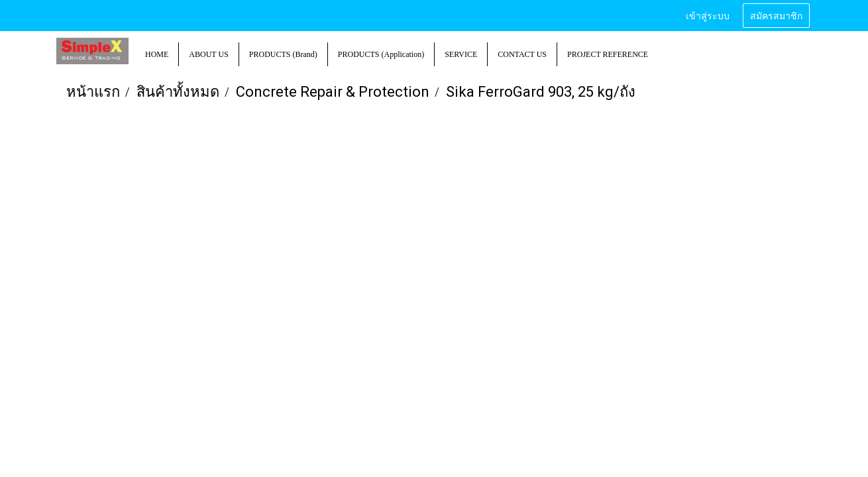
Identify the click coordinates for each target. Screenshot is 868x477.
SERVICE (461, 54)
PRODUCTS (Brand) (283, 54)
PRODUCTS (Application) (381, 54)
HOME (157, 54)
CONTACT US (522, 54)
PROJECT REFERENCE (608, 54)
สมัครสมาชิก (776, 15)
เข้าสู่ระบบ (708, 15)
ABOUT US (208, 54)
